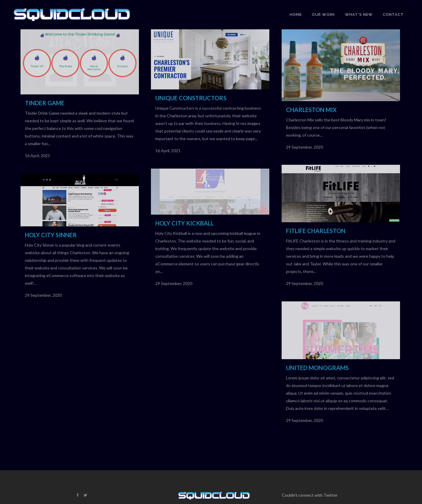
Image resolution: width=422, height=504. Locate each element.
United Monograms (317, 368)
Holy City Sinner (51, 235)
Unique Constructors (191, 98)
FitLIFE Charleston (316, 231)
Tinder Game (45, 103)
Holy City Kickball (184, 223)
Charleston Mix (311, 110)
